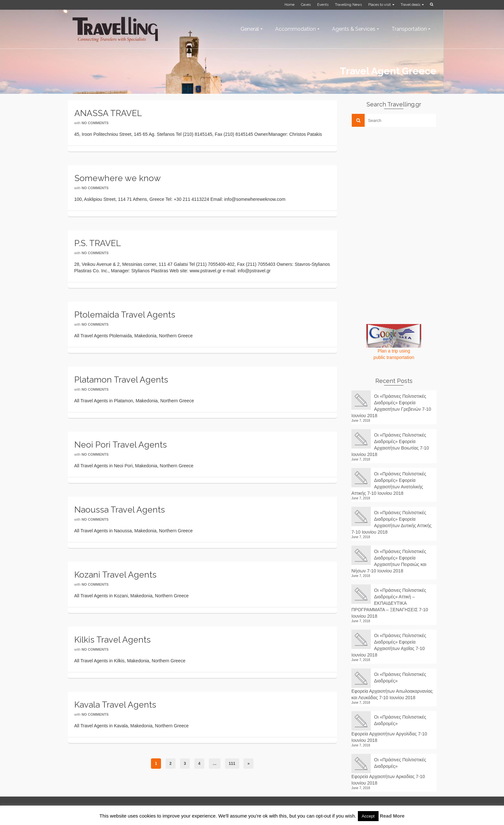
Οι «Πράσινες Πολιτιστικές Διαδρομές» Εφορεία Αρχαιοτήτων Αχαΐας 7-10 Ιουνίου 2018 (389, 645)
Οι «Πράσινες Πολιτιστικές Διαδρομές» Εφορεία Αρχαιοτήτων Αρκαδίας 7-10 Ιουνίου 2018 (389, 771)
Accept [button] (368, 816)
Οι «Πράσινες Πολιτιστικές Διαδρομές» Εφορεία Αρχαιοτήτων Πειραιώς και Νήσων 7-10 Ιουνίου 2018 (389, 561)
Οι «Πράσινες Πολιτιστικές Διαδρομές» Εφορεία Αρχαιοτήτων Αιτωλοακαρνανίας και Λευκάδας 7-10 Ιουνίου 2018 (392, 686)
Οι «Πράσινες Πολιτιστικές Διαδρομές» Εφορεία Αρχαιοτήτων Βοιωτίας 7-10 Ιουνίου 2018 (390, 445)
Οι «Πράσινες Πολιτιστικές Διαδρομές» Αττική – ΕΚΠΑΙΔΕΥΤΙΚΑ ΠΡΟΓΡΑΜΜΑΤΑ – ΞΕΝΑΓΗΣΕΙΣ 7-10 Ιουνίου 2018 (390, 603)
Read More (392, 816)
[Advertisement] (400, 177)
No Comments (95, 123)
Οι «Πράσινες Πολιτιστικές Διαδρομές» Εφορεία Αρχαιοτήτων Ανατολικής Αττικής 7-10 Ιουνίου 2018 (389, 483)
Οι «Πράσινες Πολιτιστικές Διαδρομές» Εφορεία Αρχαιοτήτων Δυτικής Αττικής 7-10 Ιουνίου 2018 (391, 522)
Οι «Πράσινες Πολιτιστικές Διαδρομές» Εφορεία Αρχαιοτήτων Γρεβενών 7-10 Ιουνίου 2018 (391, 406)
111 (232, 764)
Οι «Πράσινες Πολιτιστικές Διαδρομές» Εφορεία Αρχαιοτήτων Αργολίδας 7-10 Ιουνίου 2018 (389, 729)
